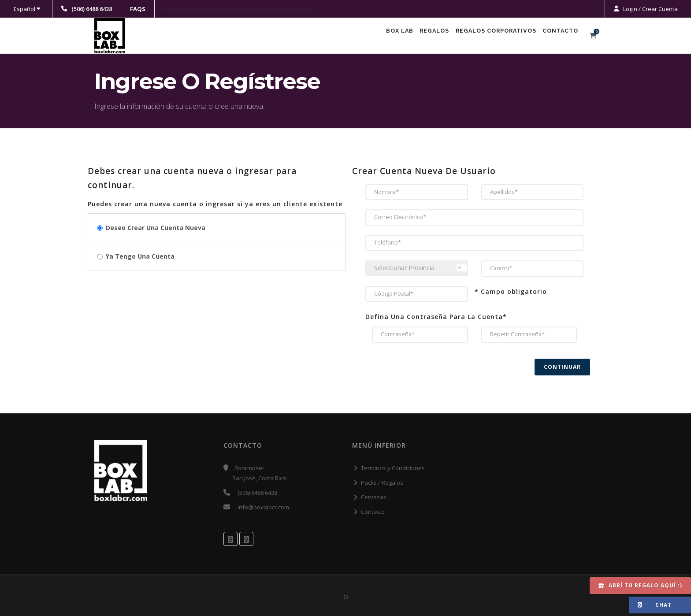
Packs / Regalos (382, 482)
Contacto (557, 36)
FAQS (138, 9)
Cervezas (374, 497)
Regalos (414, 36)
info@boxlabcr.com (263, 507)
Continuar (562, 367)
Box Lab (371, 36)
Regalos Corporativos (484, 36)
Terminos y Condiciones (393, 468)
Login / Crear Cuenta (650, 9)
